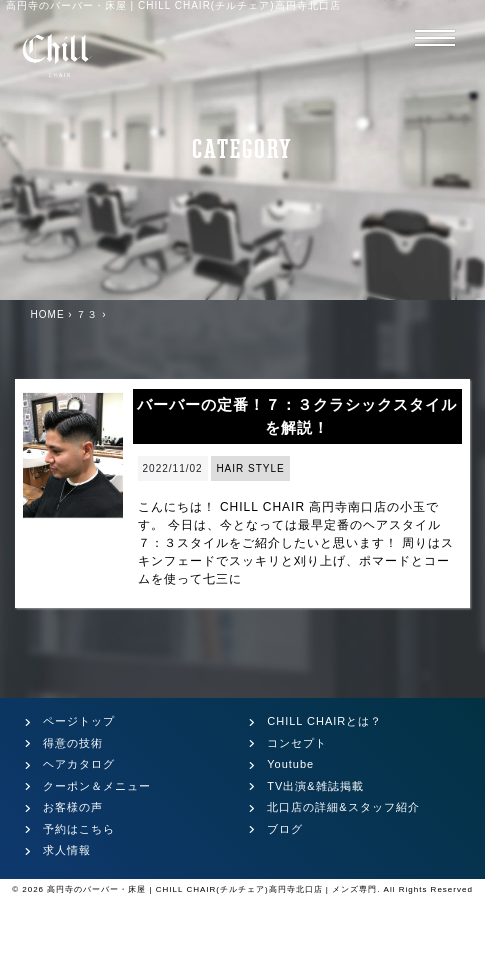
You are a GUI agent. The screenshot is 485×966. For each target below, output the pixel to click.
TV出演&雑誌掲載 (315, 786)
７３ (87, 314)
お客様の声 (73, 807)
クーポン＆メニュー (97, 786)
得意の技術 (73, 743)
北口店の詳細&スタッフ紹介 (343, 807)
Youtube (290, 764)
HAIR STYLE (250, 468)
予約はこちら (79, 829)
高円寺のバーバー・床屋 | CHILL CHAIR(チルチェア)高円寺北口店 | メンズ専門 (212, 889)
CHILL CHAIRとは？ (324, 721)
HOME (48, 314)
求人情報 (67, 850)
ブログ (285, 829)
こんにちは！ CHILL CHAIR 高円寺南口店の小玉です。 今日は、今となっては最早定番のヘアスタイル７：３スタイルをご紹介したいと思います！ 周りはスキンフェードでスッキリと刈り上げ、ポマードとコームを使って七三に (296, 543)
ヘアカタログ (79, 764)
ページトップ (79, 721)
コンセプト (297, 743)
